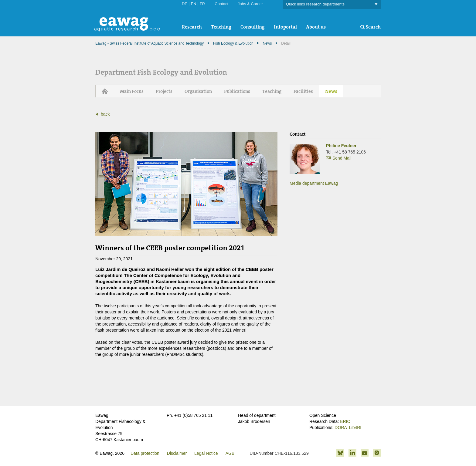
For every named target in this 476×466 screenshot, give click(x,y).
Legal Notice (206, 453)
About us (316, 27)
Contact (221, 4)
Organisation (198, 91)
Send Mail (342, 158)
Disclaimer (177, 453)
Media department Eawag (314, 183)
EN (193, 4)
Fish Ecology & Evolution (233, 43)
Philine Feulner (341, 146)
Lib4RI (355, 427)
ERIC (345, 421)
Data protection (145, 453)
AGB (230, 453)
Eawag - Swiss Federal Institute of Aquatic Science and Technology (150, 43)
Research (192, 27)
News (267, 43)
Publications (237, 91)
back (105, 114)
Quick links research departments (332, 4)
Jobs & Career (250, 4)
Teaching (221, 27)
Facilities (303, 91)
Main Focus (132, 91)
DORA (341, 427)
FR (202, 4)
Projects (164, 91)
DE (185, 4)
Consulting (253, 27)
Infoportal (285, 27)
